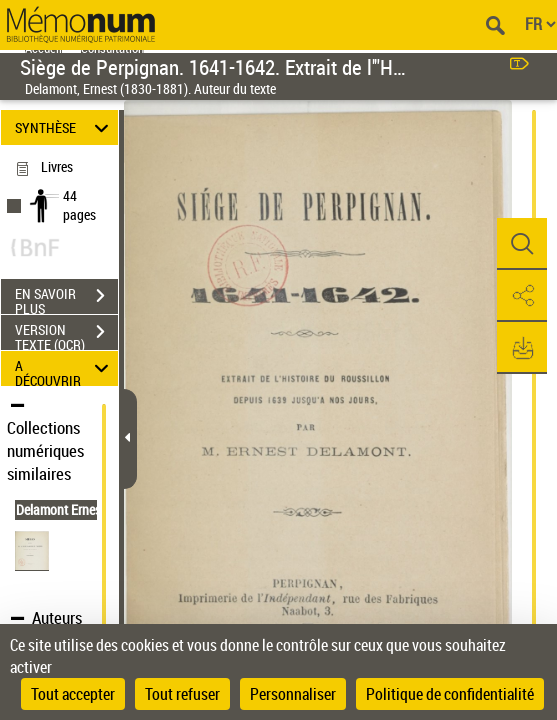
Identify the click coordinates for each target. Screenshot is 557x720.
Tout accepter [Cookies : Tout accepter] (73, 694)
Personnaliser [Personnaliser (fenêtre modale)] (293, 694)
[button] (522, 244)
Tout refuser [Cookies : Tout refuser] (182, 694)
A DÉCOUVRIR (65, 368)
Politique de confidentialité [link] (450, 694)
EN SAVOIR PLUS (66, 298)
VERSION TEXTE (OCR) (66, 334)
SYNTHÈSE (65, 127)
